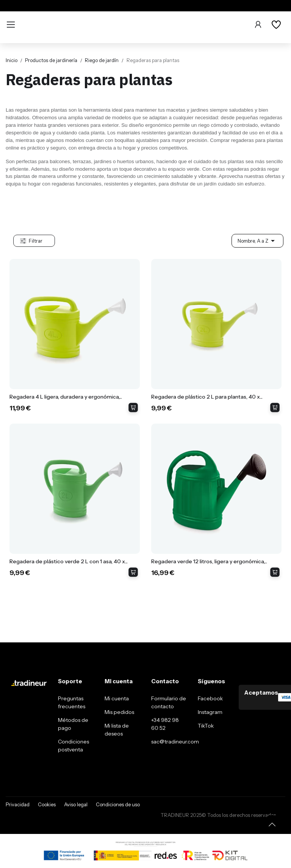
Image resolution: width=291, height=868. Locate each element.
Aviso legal (76, 804)
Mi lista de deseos (117, 730)
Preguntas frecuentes (72, 702)
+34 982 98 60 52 (165, 724)
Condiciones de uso (118, 804)
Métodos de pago (73, 724)
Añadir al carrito (133, 408)
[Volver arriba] (272, 824)
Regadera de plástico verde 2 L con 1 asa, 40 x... (69, 561)
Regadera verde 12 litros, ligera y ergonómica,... (209, 561)
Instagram (210, 712)
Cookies (47, 804)
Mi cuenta (117, 698)
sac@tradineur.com (175, 742)
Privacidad (18, 804)
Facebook (210, 698)
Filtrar (36, 241)
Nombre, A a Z (257, 241)
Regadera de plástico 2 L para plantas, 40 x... (207, 397)
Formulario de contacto (169, 702)
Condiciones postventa (74, 746)
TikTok (206, 726)
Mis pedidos (119, 712)
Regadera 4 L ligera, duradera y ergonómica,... (66, 397)
